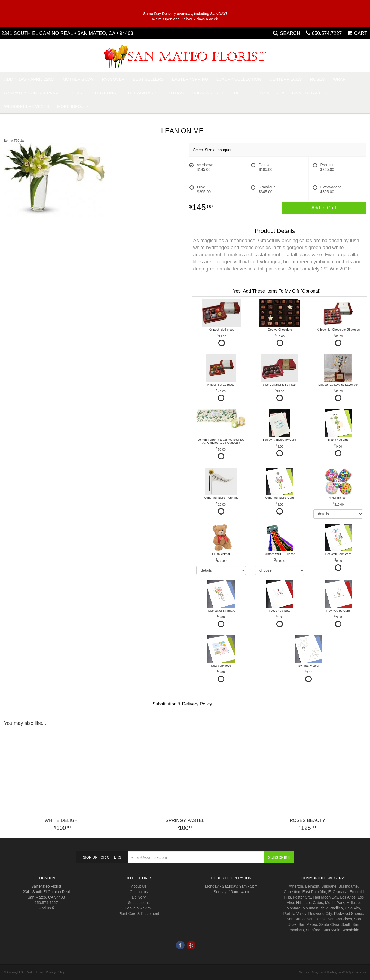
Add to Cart (324, 208)
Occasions (140, 93)
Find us (46, 908)
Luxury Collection (239, 79)
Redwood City (320, 914)
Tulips (239, 93)
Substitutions (139, 903)
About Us (139, 886)
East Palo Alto (314, 892)
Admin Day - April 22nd (29, 79)
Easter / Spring (190, 79)
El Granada (338, 892)
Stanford (313, 930)
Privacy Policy (55, 972)
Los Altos (348, 897)
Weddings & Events (27, 106)
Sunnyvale (331, 930)
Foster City (302, 897)
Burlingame (348, 886)
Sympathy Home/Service (32, 93)
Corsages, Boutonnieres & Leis (291, 93)
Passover (113, 79)
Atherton (296, 886)
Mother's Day (78, 79)
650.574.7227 (327, 33)
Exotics (175, 93)
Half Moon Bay (326, 897)
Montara (293, 908)
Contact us (139, 892)
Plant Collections (94, 93)
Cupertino (292, 892)
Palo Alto (352, 908)
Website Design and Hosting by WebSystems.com (333, 972)
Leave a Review (139, 908)
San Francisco (340, 919)
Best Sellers (148, 79)
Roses (317, 79)
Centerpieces (286, 79)
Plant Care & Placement (139, 914)
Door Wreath (207, 93)
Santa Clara (329, 924)
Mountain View (315, 908)
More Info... (71, 106)
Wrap (339, 79)
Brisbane (329, 886)
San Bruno (296, 919)
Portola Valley (295, 914)
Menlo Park (335, 903)
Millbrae (353, 903)
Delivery (139, 897)
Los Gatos (314, 903)
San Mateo (308, 924)
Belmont (312, 886)
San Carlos (316, 919)
